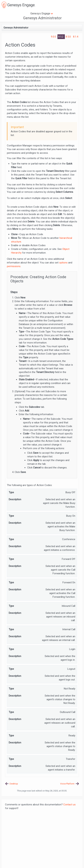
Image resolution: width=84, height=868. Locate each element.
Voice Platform (67, 784)
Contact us (69, 805)
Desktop (14, 784)
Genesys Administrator (42, 18)
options (63, 263)
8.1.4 (76, 37)
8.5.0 (69, 37)
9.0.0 (54, 37)
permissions (14, 266)
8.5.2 (61, 37)
